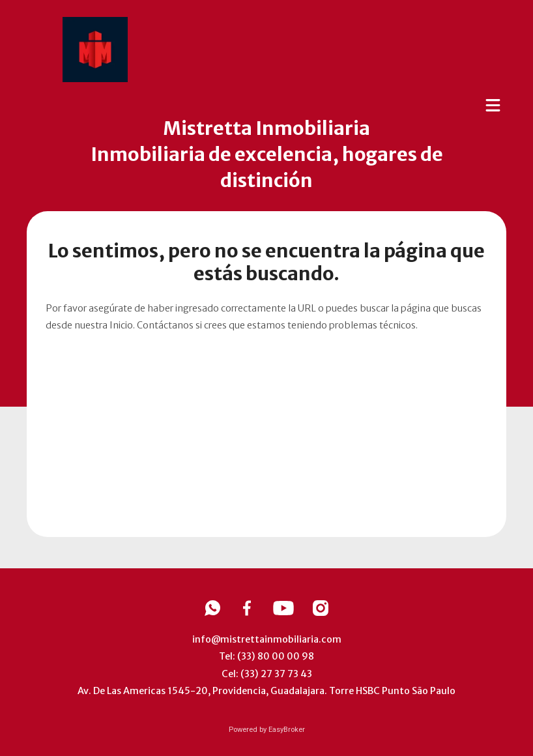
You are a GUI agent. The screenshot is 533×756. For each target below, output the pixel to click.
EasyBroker (287, 730)
